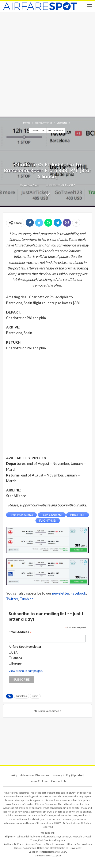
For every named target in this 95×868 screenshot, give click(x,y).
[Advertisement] (47, 64)
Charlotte (38, 130)
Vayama (61, 840)
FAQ (14, 775)
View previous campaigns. (26, 671)
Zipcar (58, 855)
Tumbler (26, 599)
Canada (17, 658)
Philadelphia (56, 130)
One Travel (50, 840)
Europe (16, 663)
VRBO (64, 852)
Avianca (30, 844)
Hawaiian (59, 844)
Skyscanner (63, 836)
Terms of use (38, 781)
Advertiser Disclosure (35, 775)
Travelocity (75, 848)
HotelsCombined (59, 848)
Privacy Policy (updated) (69, 775)
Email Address (20, 632)
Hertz (50, 855)
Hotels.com (43, 848)
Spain (35, 696)
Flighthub (29, 836)
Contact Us (59, 781)
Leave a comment (48, 711)
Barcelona (22, 696)
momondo (41, 836)
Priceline (18, 836)
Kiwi (40, 840)
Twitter (12, 599)
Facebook (78, 593)
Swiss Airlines (84, 844)
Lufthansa (70, 844)
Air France (19, 844)
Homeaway (54, 852)
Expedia (51, 836)
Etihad (50, 844)
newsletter (61, 593)
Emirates (40, 844)
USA (15, 653)
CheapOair (76, 836)
